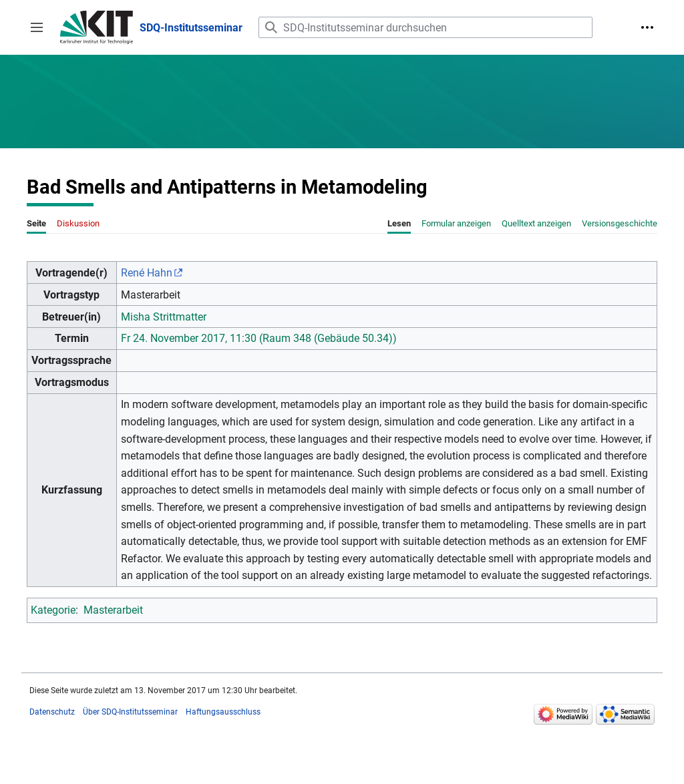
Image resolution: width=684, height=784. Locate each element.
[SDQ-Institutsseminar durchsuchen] (425, 27)
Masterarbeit (113, 610)
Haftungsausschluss (223, 712)
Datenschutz (52, 712)
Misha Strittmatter (164, 317)
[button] (37, 27)
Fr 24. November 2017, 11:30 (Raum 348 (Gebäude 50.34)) (259, 338)
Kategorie (53, 610)
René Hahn (147, 273)
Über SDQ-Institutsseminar (130, 712)
